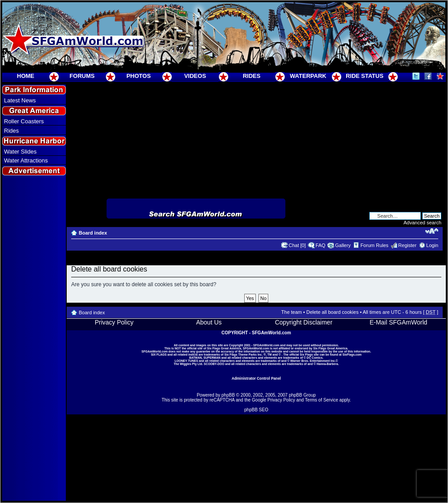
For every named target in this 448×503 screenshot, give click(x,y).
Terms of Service (322, 400)
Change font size (432, 231)
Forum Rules (374, 245)
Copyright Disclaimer (304, 322)
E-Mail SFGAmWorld (399, 322)
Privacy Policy (114, 322)
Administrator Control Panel (256, 378)
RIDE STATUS (365, 76)
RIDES (252, 76)
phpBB (228, 395)
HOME (26, 76)
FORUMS (82, 76)
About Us (209, 322)
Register (407, 245)
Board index (93, 233)
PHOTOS (139, 76)
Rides (11, 131)
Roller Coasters (24, 121)
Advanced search (422, 223)
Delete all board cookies (332, 312)
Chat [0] (297, 245)
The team (291, 312)
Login (432, 245)
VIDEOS (195, 76)
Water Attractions (26, 160)
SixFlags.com (352, 355)
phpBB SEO (256, 410)
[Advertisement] (34, 339)
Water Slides (20, 152)
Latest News (20, 100)
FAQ (320, 245)
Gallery (343, 245)
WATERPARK (308, 76)
